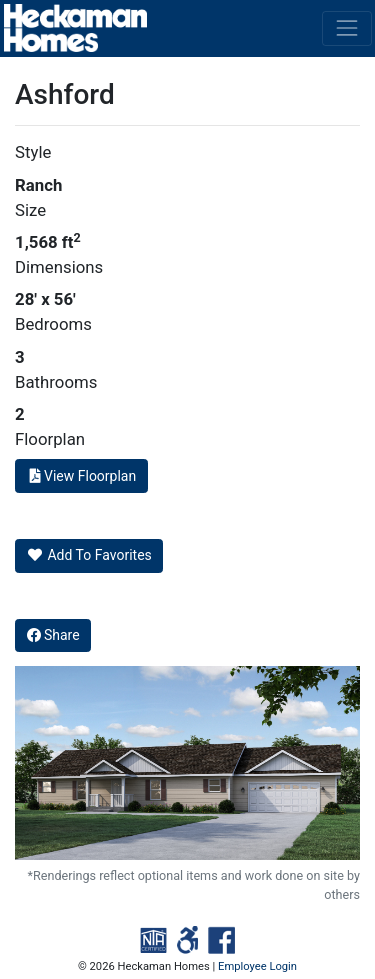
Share (53, 635)
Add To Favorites (89, 555)
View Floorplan (82, 476)
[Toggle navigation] (346, 28)
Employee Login (257, 966)
